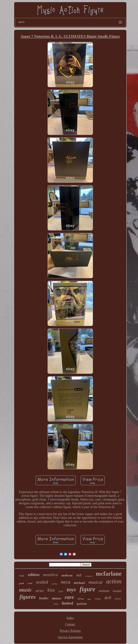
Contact (70, 624)
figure (88, 589)
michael (79, 583)
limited (67, 603)
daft (79, 575)
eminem (104, 591)
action (114, 581)
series (40, 591)
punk (21, 583)
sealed (42, 582)
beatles (44, 598)
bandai (117, 591)
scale (30, 583)
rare (69, 597)
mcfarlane (109, 574)
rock (61, 591)
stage (22, 576)
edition (34, 575)
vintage (98, 599)
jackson (82, 604)
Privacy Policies (70, 631)
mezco (118, 599)
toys (71, 589)
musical (96, 582)
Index (70, 618)
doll (108, 598)
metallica (50, 575)
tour (89, 599)
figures (28, 597)
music (25, 590)
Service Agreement (70, 637)
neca (65, 582)
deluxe (57, 598)
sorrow (81, 599)
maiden (54, 584)
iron (56, 604)
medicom (67, 575)
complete (89, 576)
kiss (51, 590)
